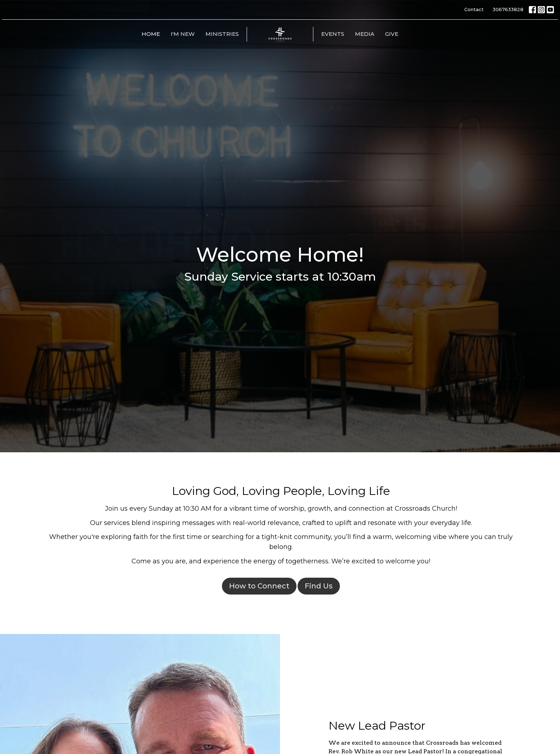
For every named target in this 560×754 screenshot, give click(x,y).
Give (392, 34)
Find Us (319, 586)
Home (151, 34)
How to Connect (259, 586)
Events (333, 34)
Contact (474, 9)
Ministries (222, 34)
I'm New (183, 34)
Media (365, 34)
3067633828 (508, 9)
